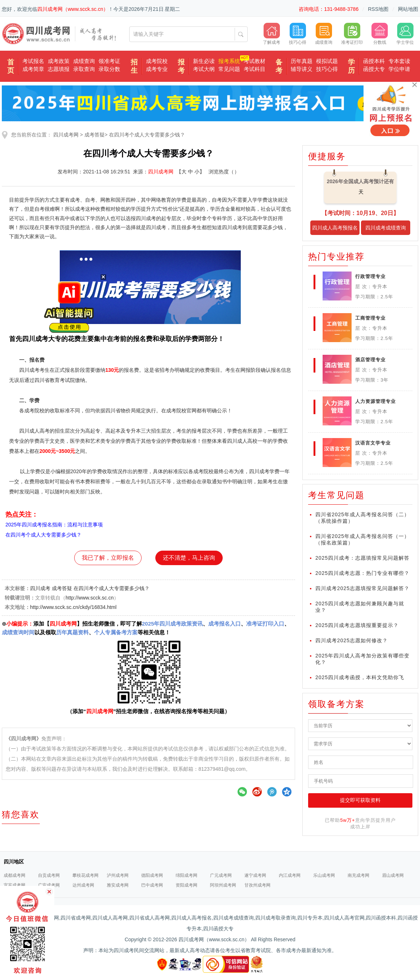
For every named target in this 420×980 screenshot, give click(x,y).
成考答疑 (94, 135)
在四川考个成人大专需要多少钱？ (147, 135)
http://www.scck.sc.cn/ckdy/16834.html (73, 607)
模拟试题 (327, 61)
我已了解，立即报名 (108, 558)
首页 (11, 66)
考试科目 (255, 69)
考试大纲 (204, 69)
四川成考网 (66, 135)
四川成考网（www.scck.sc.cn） (73, 9)
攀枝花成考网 (85, 875)
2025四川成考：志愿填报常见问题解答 (362, 558)
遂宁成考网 (255, 875)
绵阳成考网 (186, 875)
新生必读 (204, 61)
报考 (181, 66)
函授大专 (374, 69)
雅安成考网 (118, 885)
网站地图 (408, 9)
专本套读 (399, 61)
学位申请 (399, 69)
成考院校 (157, 61)
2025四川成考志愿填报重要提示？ (357, 625)
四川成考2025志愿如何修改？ (352, 640)
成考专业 (157, 69)
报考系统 (229, 61)
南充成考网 (358, 875)
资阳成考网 (186, 885)
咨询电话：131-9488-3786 (329, 9)
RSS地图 (378, 9)
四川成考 (40, 588)
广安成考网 (49, 885)
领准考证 (109, 61)
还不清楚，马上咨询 (189, 558)
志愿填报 (59, 69)
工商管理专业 (370, 318)
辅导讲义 (302, 69)
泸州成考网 (118, 875)
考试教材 (255, 61)
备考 (279, 66)
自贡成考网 (49, 875)
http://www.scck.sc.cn (90, 598)
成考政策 (59, 61)
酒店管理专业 (370, 360)
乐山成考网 (324, 875)
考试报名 (33, 61)
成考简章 (33, 69)
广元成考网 (221, 875)
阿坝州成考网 (223, 885)
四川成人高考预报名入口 (335, 230)
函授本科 (374, 61)
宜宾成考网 (14, 885)
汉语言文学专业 (373, 443)
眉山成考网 (393, 875)
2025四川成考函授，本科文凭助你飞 (360, 677)
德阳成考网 (152, 875)
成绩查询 (84, 61)
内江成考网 (290, 875)
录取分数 (109, 69)
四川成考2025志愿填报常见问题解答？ (362, 588)
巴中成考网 (152, 885)
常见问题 (229, 69)
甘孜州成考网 (257, 885)
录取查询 (84, 69)
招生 (134, 66)
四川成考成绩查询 (386, 228)
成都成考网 (14, 875)
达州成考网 (83, 885)
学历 (351, 66)
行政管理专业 (370, 276)
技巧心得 (327, 69)
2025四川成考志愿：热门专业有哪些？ (362, 573)
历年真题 (302, 61)
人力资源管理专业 (375, 401)
